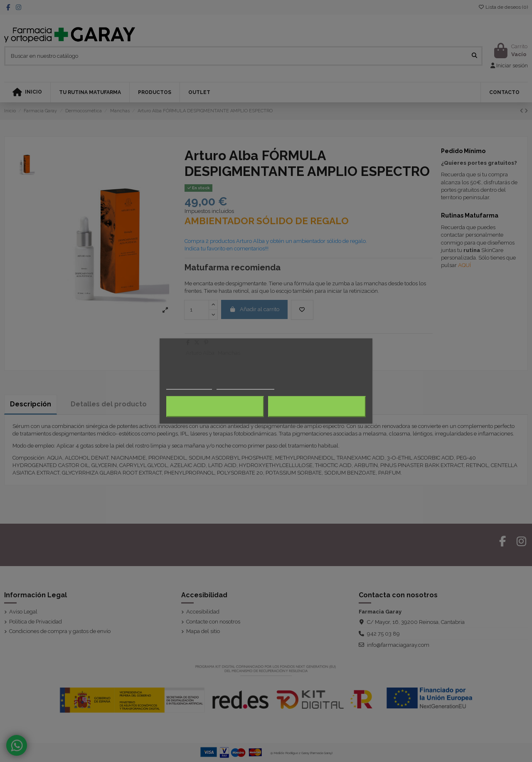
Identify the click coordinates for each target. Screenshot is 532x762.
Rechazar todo (215, 407)
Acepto (317, 407)
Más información (189, 386)
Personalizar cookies (245, 386)
